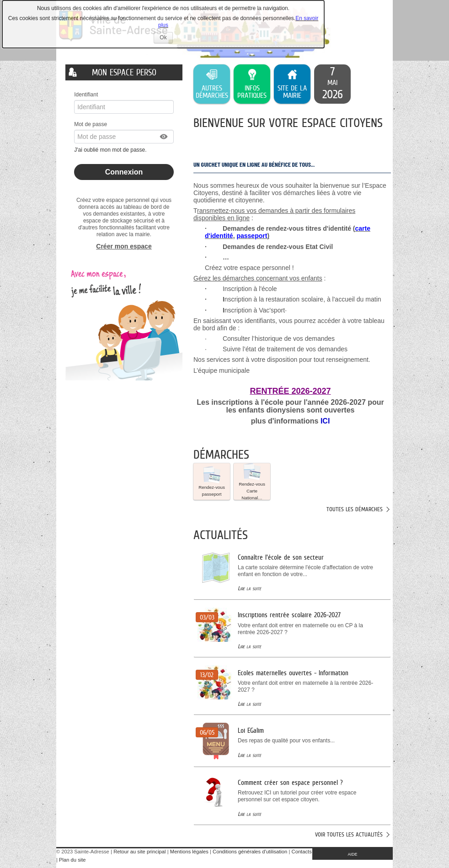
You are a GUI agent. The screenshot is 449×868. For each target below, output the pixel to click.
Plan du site (72, 860)
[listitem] (332, 84)
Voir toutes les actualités (349, 834)
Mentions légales (189, 852)
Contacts (302, 852)
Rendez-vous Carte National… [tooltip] (252, 482)
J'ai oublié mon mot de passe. (111, 150)
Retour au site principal (139, 852)
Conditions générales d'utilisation (250, 852)
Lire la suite (249, 588)
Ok (166, 39)
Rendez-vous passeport (212, 481)
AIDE (353, 854)
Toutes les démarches (355, 509)
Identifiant (86, 95)
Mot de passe (91, 124)
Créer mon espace (124, 246)
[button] (164, 137)
